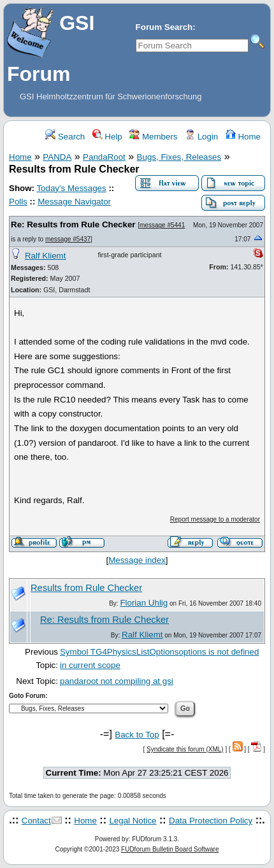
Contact (36, 821)
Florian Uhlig (144, 603)
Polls (18, 202)
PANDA (57, 157)
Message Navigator (74, 202)
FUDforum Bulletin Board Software (170, 849)
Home (243, 137)
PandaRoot (104, 157)
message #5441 (162, 225)
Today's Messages (71, 188)
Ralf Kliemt (45, 256)
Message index (137, 560)
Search (65, 137)
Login (201, 137)
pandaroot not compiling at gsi (117, 681)
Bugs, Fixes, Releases (179, 157)
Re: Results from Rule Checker (73, 224)
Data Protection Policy (211, 821)
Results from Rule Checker (86, 588)
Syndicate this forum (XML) (185, 749)
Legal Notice (133, 821)
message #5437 (68, 239)
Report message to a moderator (215, 519)
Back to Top (137, 735)
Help (107, 137)
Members (153, 137)
